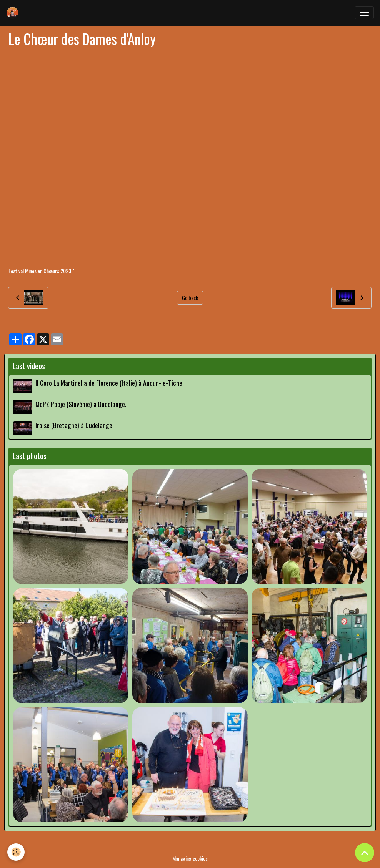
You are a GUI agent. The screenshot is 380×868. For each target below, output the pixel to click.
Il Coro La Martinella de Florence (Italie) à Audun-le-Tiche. (109, 383)
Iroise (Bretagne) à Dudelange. (74, 425)
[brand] (14, 13)
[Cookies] (16, 852)
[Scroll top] (365, 853)
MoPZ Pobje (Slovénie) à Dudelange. (81, 403)
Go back (190, 298)
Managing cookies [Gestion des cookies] (190, 858)
